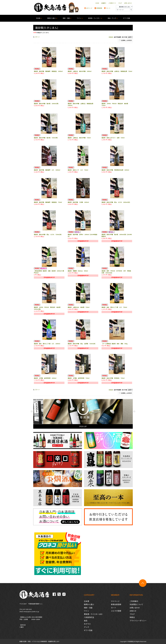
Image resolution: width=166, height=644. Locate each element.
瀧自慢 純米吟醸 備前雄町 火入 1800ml (47, 170)
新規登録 (98, 8)
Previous (32, 412)
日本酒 (38, 18)
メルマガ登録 (116, 611)
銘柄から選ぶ (51, 18)
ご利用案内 (134, 601)
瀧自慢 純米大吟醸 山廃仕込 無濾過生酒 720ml (117, 71)
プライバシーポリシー (138, 621)
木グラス (87, 624)
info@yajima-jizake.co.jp (31, 611)
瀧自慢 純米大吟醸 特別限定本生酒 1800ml (115, 170)
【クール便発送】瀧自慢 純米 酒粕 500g (114, 344)
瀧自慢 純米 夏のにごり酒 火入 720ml (114, 307)
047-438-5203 (27, 609)
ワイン (79, 18)
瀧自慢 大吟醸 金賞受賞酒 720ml (79, 378)
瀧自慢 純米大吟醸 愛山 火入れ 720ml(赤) (48, 234)
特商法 (132, 617)
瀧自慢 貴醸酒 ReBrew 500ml (78, 271)
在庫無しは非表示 (126, 40)
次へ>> (38, 37)
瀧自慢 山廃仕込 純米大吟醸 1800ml (80, 71)
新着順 (111, 37)
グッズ (86, 627)
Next (134, 412)
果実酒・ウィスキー (94, 18)
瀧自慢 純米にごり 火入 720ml (78, 170)
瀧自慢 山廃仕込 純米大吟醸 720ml (79, 138)
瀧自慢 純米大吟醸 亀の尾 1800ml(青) (46, 103)
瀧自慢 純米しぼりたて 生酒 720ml (113, 138)
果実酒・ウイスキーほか (93, 614)
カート (107, 8)
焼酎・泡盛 (66, 18)
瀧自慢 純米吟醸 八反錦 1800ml (78, 202)
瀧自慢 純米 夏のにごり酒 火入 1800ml (47, 344)
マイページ (115, 601)
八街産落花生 (89, 617)
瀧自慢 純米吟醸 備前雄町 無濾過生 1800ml (48, 71)
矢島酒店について (136, 604)
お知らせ (133, 611)
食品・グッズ (112, 18)
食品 (86, 621)
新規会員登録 (116, 604)
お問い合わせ (135, 608)
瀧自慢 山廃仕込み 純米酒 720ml (79, 307)
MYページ (88, 8)
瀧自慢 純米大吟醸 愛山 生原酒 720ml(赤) (82, 344)
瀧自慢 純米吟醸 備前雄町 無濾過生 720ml (48, 202)
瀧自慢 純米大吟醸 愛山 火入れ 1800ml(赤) (116, 202)
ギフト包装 (127, 18)
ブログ (132, 614)
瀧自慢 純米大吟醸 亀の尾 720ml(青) (46, 138)
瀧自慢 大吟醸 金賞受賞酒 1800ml (45, 378)
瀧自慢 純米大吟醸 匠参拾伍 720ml (113, 378)
